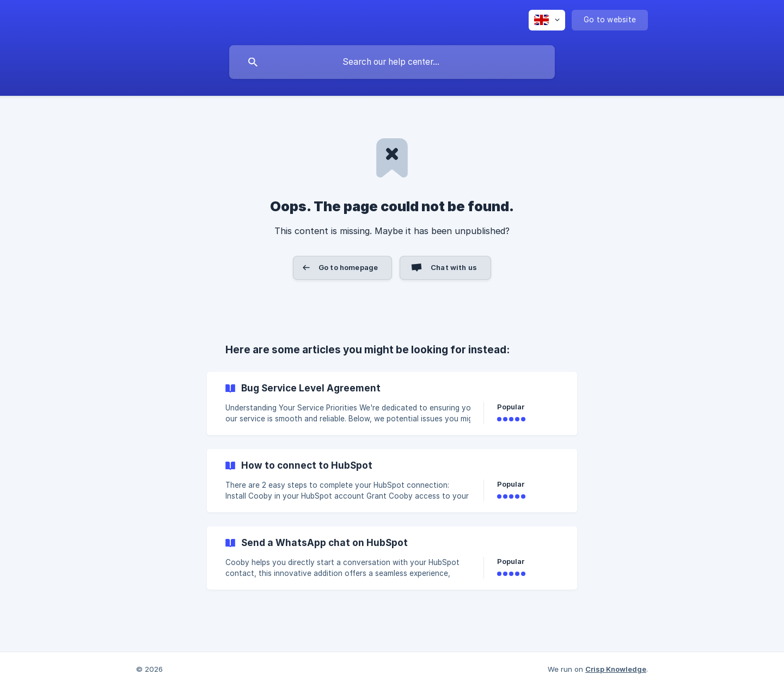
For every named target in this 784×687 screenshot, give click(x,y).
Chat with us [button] (454, 267)
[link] (392, 403)
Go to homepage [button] (348, 267)
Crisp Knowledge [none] (616, 669)
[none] (547, 20)
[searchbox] (392, 62)
